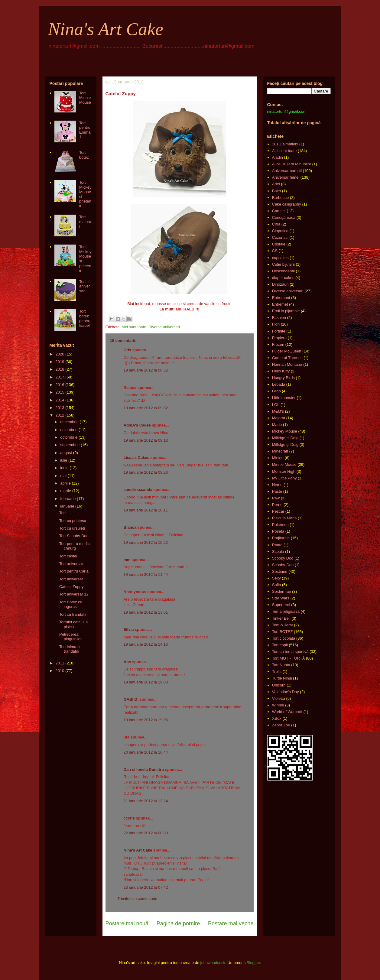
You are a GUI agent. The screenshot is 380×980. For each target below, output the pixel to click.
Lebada (279, 384)
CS (275, 251)
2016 (60, 385)
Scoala (278, 552)
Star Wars (281, 598)
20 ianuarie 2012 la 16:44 (146, 752)
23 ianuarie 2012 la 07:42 (146, 887)
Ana (127, 662)
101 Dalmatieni (285, 144)
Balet (277, 191)
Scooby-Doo (283, 565)
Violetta (279, 698)
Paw (276, 498)
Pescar (278, 511)
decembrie (69, 422)
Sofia (277, 585)
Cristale (279, 244)
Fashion (279, 318)
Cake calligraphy (287, 204)
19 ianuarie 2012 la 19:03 (146, 682)
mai (63, 476)
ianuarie (67, 506)
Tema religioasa (286, 611)
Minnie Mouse (284, 464)
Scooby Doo (283, 558)
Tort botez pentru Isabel (85, 318)
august (66, 453)
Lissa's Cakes (136, 458)
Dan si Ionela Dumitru (144, 769)
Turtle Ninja (282, 678)
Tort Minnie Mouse (85, 98)
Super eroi (281, 605)
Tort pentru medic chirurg (74, 546)
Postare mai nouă (127, 923)
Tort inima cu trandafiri (70, 649)
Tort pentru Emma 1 (85, 130)
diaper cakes (283, 278)
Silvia (129, 630)
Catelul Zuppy (71, 587)
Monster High (284, 471)
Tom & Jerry (283, 625)
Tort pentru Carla (74, 571)
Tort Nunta (281, 665)
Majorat (279, 418)
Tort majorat (85, 222)
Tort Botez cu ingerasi (71, 604)
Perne (277, 505)
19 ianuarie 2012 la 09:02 (146, 408)
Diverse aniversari (164, 327)
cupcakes (280, 258)
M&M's (278, 411)
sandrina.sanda (138, 490)
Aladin (278, 157)
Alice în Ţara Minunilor (292, 164)
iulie (64, 460)
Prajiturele (281, 538)
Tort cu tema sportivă (290, 652)
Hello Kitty (281, 371)
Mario (277, 425)
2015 (60, 392)
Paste (277, 491)
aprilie (65, 483)
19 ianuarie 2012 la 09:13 (146, 440)
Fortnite (279, 331)
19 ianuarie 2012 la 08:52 (146, 370)
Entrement (281, 298)
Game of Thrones (287, 358)
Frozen (278, 344)
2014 (60, 400)
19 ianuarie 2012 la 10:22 (146, 542)
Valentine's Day (286, 692)
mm (127, 560)
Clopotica (280, 231)
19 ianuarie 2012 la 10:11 (146, 510)
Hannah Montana (287, 364)
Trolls (277, 672)
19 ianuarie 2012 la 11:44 (146, 574)
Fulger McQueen (287, 351)
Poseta (278, 531)
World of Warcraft (287, 712)
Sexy (276, 578)
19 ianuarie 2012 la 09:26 (146, 472)
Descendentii (283, 271)
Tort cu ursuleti (72, 528)
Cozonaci (280, 237)
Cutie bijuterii (283, 264)
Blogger (253, 963)
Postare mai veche (231, 923)
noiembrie (69, 430)
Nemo (277, 485)
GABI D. (131, 699)
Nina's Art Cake (106, 29)
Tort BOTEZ (283, 632)
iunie (64, 468)
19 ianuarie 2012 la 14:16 (146, 644)
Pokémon (280, 525)
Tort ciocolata (284, 638)
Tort (63, 513)
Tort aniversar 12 (74, 594)
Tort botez (84, 155)
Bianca (130, 527)
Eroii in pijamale (286, 311)
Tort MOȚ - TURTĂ (289, 658)
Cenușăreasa (284, 217)
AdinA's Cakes (137, 425)
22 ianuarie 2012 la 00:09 (146, 833)
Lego (276, 391)
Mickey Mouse (285, 431)
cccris (129, 818)
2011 (60, 663)
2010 (60, 671)
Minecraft (280, 451)
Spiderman (282, 591)
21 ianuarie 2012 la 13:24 (146, 801)
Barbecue (281, 198)
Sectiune (280, 571)
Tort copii (280, 645)
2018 (60, 369)
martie (66, 491)
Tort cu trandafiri (73, 614)
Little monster (284, 398)
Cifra (276, 224)
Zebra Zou (281, 725)
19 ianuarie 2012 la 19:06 (146, 720)
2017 (60, 377)
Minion (278, 458)
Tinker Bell (281, 618)
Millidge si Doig (285, 438)
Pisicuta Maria (284, 518)
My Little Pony (284, 478)
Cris (127, 350)
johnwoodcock (213, 963)
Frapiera (279, 338)
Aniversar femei (286, 177)
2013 (60, 408)
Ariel (276, 184)
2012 (60, 415)
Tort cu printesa (73, 521)
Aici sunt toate (134, 327)
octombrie (69, 437)
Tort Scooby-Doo (74, 536)
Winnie (278, 705)
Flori (276, 324)
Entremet (280, 304)
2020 (60, 354)
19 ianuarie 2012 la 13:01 (146, 612)
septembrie (70, 445)
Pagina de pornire (178, 923)
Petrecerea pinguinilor (70, 637)
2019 (60, 362)
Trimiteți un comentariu (138, 899)
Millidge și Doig (285, 445)
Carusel (279, 211)
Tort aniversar (84, 286)
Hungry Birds (283, 378)
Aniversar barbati (287, 171)
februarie (68, 499)
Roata (277, 545)
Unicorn (279, 685)
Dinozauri (280, 284)
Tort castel (68, 556)
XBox (277, 718)
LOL (276, 405)
